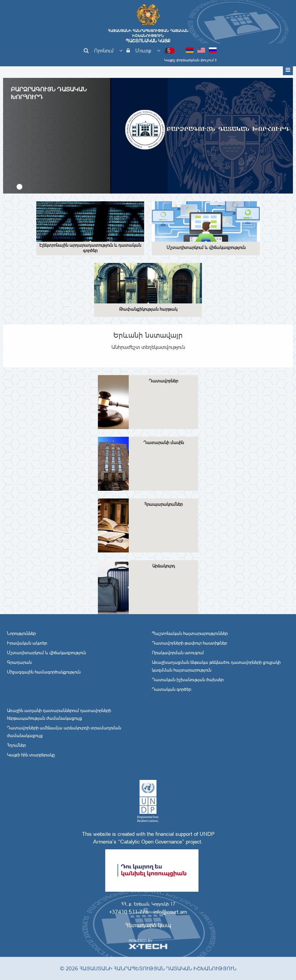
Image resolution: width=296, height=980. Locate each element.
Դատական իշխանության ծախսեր (188, 680)
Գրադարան (19, 662)
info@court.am (170, 912)
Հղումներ (16, 745)
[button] (19, 187)
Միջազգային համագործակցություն (44, 672)
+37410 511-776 (129, 912)
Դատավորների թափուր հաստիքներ (189, 643)
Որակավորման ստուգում (178, 653)
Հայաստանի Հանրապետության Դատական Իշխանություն (148, 36)
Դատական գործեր (172, 689)
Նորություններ (21, 633)
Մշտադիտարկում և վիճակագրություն (46, 653)
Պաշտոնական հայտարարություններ (190, 633)
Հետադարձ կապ (148, 925)
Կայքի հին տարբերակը (31, 755)
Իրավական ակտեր (27, 643)
